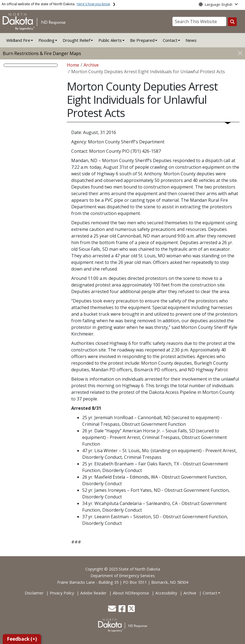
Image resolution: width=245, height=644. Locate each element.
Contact (210, 593)
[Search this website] (232, 22)
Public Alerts (110, 40)
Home (73, 65)
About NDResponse (131, 593)
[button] (113, 610)
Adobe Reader (93, 593)
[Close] (240, 53)
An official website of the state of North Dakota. (56, 4)
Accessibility (166, 593)
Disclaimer (34, 593)
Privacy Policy (62, 593)
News (191, 40)
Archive (91, 65)
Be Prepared (142, 40)
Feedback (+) (22, 639)
